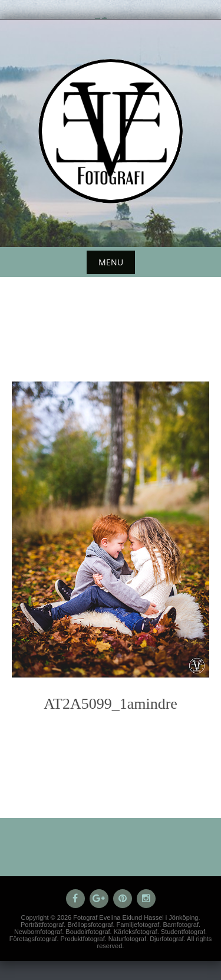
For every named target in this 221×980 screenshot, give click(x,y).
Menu (111, 262)
